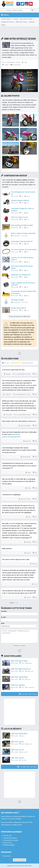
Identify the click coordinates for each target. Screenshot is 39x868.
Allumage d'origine (18, 300)
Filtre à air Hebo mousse (20, 217)
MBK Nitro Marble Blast (19, 734)
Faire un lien (7, 843)
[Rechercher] (32, 10)
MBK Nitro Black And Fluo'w (21, 669)
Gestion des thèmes (10, 838)
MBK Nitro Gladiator (18, 685)
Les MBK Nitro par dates (27, 767)
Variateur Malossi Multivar (20, 200)
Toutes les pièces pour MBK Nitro (20, 316)
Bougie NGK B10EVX (19, 308)
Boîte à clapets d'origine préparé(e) (23, 233)
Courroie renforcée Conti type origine (24, 249)
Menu (5, 15)
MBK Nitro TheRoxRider (19, 677)
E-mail (4, 617)
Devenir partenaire (19, 860)
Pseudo (4, 611)
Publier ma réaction (19, 646)
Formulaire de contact (11, 840)
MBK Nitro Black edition (19, 661)
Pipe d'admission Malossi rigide (22, 225)
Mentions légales (9, 845)
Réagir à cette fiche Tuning (18, 608)
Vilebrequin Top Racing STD (21, 275)
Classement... (7, 856)
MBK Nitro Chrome (18, 758)
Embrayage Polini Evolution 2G (22, 241)
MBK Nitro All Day (17, 742)
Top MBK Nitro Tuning (28, 694)
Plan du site (7, 835)
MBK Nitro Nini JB (17, 750)
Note (3, 623)
